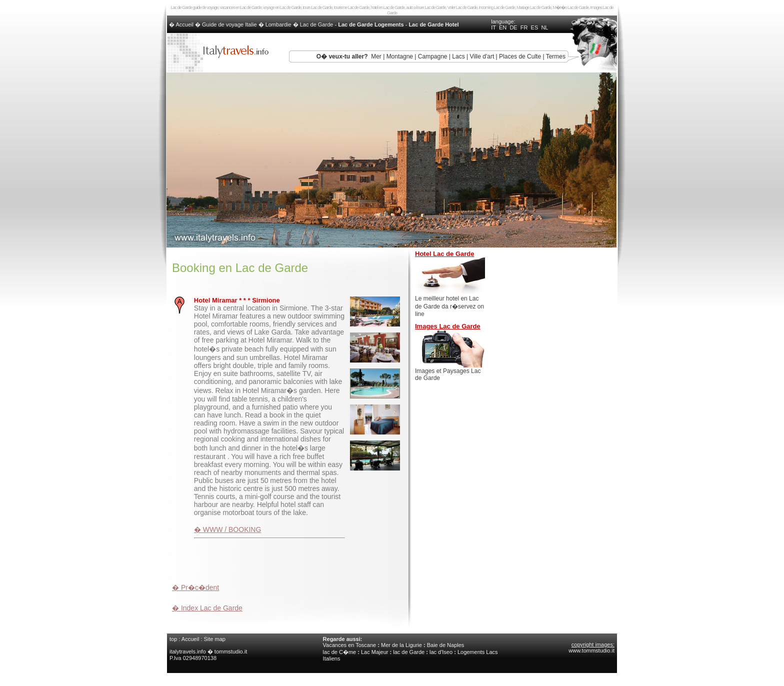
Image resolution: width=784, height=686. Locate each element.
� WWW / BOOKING (228, 529)
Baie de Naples (446, 645)
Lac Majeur (374, 652)
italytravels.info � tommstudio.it (209, 651)
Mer (376, 56)
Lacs (458, 56)
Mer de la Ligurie (401, 645)
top (173, 639)
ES (535, 27)
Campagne (433, 56)
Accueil (190, 639)
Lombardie (278, 24)
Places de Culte (520, 56)
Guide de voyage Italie (229, 24)
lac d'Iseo (441, 652)
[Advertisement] (289, 559)
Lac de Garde (317, 24)
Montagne (400, 56)
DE (513, 27)
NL (544, 27)
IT (493, 27)
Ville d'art (482, 56)
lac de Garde (409, 652)
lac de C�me (340, 652)
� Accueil (182, 24)
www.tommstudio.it (591, 650)
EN (503, 27)
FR (524, 27)
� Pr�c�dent (195, 587)
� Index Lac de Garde (207, 608)
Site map (215, 639)
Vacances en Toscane (350, 645)
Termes (556, 56)
